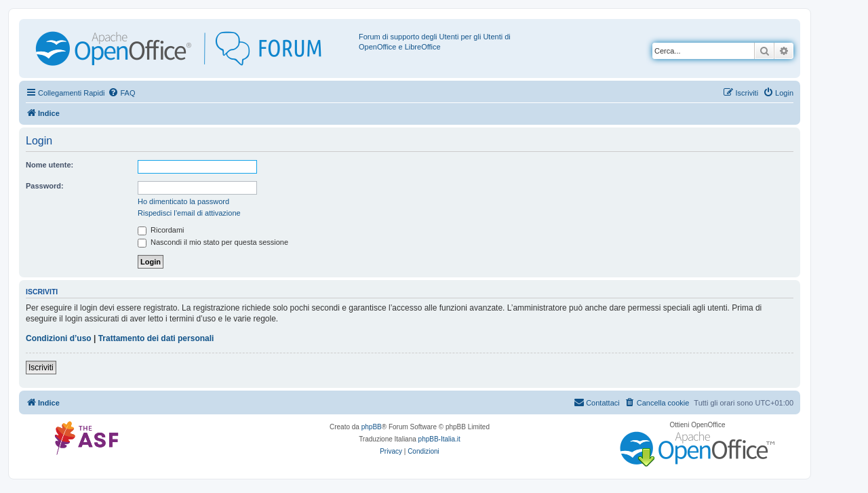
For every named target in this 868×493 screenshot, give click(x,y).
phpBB (372, 427)
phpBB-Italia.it (439, 439)
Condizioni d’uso (59, 338)
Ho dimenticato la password (183, 201)
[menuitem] (121, 93)
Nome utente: (50, 165)
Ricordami (161, 230)
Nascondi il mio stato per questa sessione (213, 242)
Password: (45, 186)
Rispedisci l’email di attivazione (189, 213)
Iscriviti (41, 368)
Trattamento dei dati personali (156, 338)
